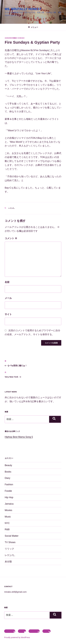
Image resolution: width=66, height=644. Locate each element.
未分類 (8, 562)
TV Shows (10, 542)
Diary (7, 478)
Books (8, 472)
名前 (7, 282)
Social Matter (12, 536)
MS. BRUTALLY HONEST (23, 9)
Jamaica (9, 504)
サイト (8, 314)
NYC (7, 523)
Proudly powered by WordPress (17, 637)
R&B (7, 529)
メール (8, 298)
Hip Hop (9, 497)
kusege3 (21, 38)
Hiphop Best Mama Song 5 (19, 437)
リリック (9, 549)
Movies (8, 510)
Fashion (9, 484)
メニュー (33, 27)
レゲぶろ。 (12, 208)
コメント (11, 238)
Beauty (8, 465)
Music (8, 517)
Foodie (8, 491)
